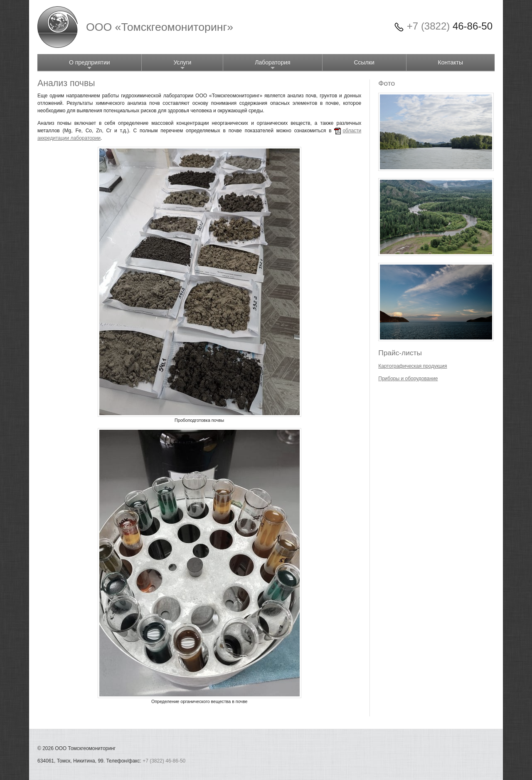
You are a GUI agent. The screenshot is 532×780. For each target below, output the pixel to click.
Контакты (451, 62)
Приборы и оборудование (408, 379)
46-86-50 (450, 26)
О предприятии (90, 65)
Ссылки (364, 62)
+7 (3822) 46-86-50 (164, 761)
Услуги (182, 65)
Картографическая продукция (413, 366)
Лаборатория (272, 65)
